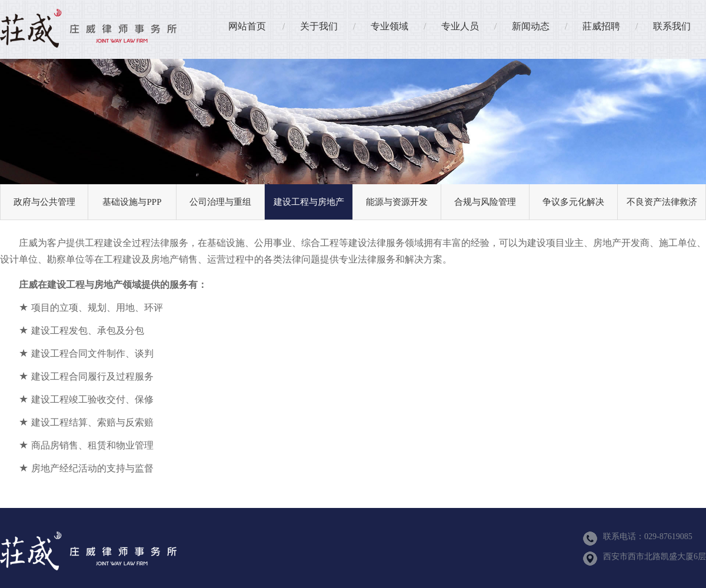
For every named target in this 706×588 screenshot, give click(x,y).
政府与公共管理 (44, 202)
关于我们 (319, 26)
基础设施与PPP (132, 202)
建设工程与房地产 (309, 202)
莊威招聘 (601, 26)
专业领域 (389, 26)
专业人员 (460, 26)
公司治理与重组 (220, 202)
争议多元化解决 (573, 202)
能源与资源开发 (397, 202)
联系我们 (672, 26)
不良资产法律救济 (662, 202)
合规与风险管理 (485, 202)
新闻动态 (531, 26)
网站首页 (247, 26)
